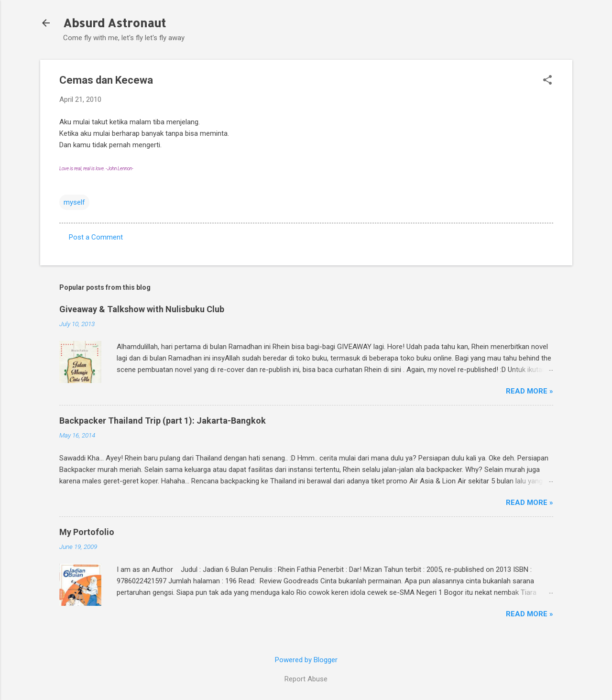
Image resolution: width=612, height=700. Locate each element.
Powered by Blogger (306, 660)
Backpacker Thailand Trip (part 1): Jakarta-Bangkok (163, 421)
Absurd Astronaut (115, 23)
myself (74, 202)
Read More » (530, 391)
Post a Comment (96, 237)
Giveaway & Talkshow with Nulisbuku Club (142, 309)
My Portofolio (87, 532)
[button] (547, 81)
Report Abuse (306, 679)
